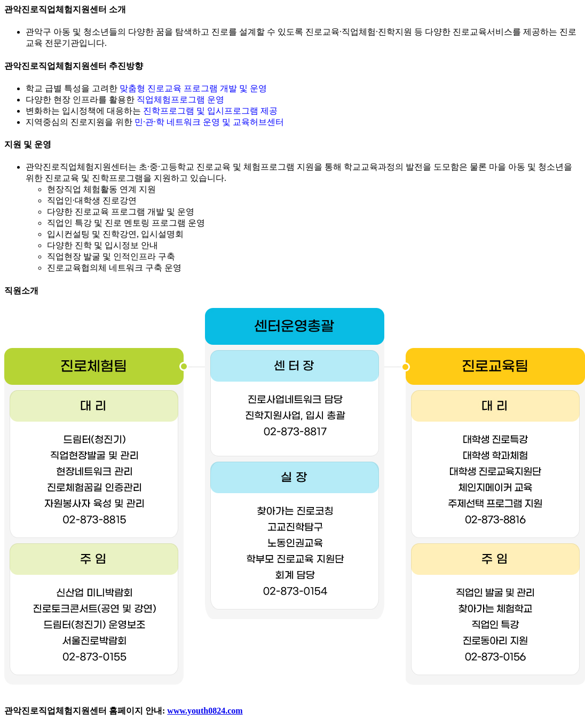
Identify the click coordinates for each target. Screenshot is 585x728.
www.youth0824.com (205, 711)
